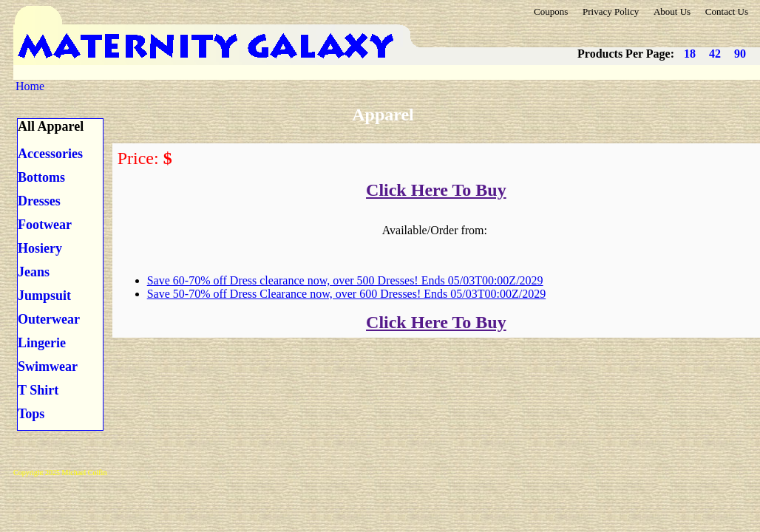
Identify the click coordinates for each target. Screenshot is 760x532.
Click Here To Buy (436, 190)
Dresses (39, 201)
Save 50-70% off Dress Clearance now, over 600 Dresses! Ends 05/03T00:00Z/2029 (346, 294)
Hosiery (40, 248)
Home (30, 86)
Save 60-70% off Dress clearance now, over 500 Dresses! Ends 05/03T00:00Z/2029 (345, 280)
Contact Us (727, 11)
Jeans (34, 272)
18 (690, 54)
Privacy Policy (611, 11)
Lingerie (42, 343)
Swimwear (48, 366)
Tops (31, 414)
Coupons (551, 11)
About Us (672, 11)
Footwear (45, 225)
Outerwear (49, 319)
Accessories (50, 154)
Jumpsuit (44, 296)
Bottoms (41, 177)
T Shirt (38, 390)
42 (715, 54)
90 (740, 54)
